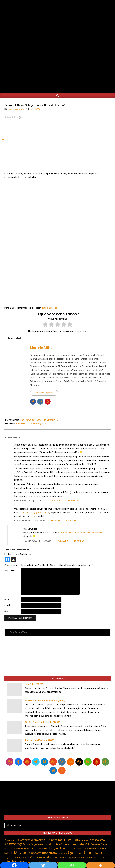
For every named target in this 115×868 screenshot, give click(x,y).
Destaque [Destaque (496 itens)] (95, 844)
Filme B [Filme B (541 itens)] (80, 849)
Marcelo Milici (41, 348)
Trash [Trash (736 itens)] (21, 862)
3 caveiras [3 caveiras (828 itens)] (38, 840)
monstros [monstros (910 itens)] (49, 853)
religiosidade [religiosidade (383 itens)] (9, 858)
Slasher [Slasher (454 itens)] (63, 858)
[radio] (45, 325)
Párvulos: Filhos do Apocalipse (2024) (45, 701)
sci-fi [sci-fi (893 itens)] (46, 857)
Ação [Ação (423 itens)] (27, 845)
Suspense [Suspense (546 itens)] (72, 858)
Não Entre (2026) (34, 684)
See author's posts (44, 393)
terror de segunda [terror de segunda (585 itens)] (86, 858)
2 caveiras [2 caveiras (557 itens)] (10, 840)
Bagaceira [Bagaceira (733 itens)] (37, 844)
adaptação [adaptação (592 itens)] (84, 840)
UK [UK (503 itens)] (26, 862)
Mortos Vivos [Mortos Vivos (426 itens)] (62, 853)
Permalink (57, 501)
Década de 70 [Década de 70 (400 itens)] (10, 849)
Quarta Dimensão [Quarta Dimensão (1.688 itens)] (85, 853)
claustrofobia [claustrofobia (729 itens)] (52, 844)
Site (6, 611)
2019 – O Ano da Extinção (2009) (42, 722)
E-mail (7, 605)
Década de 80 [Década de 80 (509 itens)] (22, 849)
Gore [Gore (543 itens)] (86, 849)
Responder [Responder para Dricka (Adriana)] (72, 501)
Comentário (10, 570)
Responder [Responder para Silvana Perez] (78, 541)
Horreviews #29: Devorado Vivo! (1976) (39, 420)
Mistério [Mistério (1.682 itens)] (22, 853)
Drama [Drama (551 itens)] (104, 844)
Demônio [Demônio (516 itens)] (86, 844)
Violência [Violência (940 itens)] (45, 862)
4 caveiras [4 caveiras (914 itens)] (71, 840)
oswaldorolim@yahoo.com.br (35, 513)
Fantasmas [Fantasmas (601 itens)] (42, 849)
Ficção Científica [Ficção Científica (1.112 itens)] (62, 848)
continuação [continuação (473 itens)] (75, 844)
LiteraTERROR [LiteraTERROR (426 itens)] (102, 849)
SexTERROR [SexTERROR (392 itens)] (55, 858)
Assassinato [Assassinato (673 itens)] (97, 840)
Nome (7, 599)
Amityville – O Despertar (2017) (31, 424)
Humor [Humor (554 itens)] (93, 849)
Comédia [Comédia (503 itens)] (65, 844)
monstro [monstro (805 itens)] (36, 853)
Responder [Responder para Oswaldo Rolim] (71, 521)
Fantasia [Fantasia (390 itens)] (33, 849)
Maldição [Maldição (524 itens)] (9, 853)
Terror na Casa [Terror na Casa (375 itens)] (102, 858)
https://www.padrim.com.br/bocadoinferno (81, 533)
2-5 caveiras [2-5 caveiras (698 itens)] (23, 840)
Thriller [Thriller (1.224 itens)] (10, 862)
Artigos (36, 109)
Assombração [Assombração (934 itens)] (15, 844)
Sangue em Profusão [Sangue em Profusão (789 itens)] (28, 857)
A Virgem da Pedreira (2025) (40, 740)
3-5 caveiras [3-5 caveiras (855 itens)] (54, 840)
